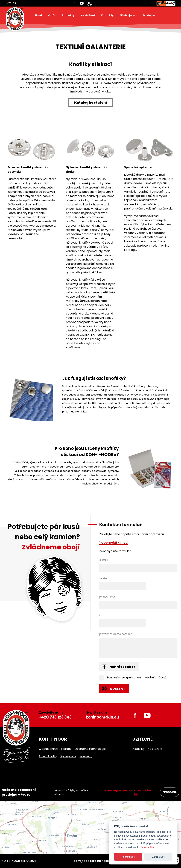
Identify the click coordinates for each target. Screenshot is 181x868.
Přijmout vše (128, 857)
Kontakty (107, 15)
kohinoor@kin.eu (102, 717)
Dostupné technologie (90, 749)
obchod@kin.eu (114, 543)
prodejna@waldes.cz (118, 791)
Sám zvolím (147, 847)
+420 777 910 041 (142, 792)
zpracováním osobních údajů (146, 677)
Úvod (38, 15)
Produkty (68, 15)
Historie (66, 749)
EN (14, 3)
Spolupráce (68, 756)
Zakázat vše (158, 857)
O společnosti (48, 749)
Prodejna (149, 15)
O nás (52, 15)
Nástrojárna (128, 15)
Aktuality (138, 749)
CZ (9, 3)
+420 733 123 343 (55, 717)
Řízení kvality (48, 756)
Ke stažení (88, 15)
